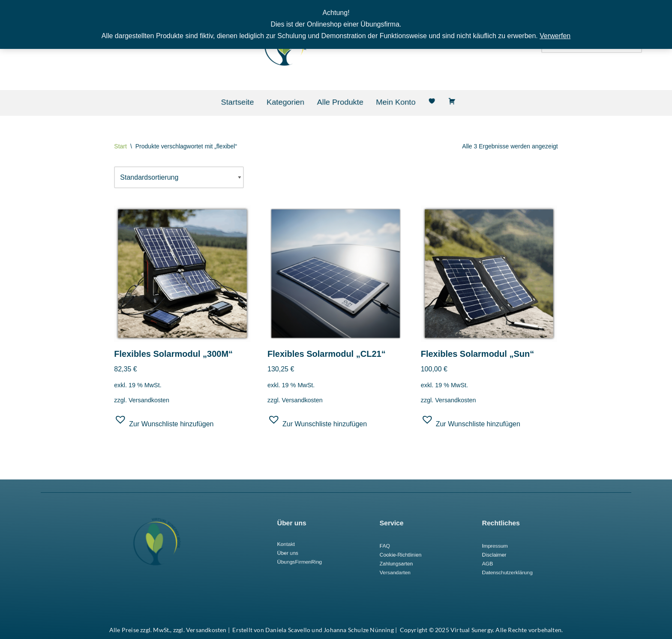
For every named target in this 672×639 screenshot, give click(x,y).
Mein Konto (384, 102)
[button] (164, 423)
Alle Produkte (340, 102)
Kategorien (297, 102)
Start (120, 146)
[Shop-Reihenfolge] (179, 177)
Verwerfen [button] (555, 36)
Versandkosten (149, 400)
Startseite (259, 102)
